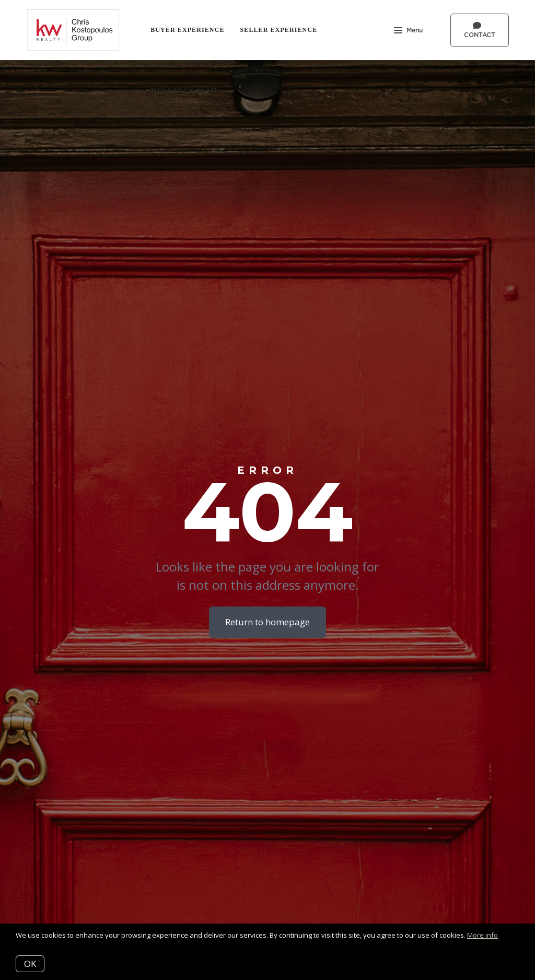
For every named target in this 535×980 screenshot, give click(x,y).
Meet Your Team (184, 90)
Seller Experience (279, 30)
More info (482, 935)
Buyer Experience (187, 30)
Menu (408, 31)
